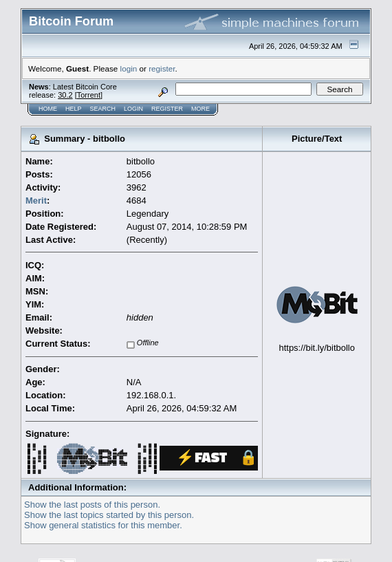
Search (103, 109)
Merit (36, 201)
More (200, 109)
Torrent (89, 95)
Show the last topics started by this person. (109, 515)
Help (74, 109)
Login (133, 109)
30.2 (65, 95)
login (129, 68)
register (162, 68)
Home (48, 109)
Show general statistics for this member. (103, 525)
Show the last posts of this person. (92, 505)
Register (167, 109)
